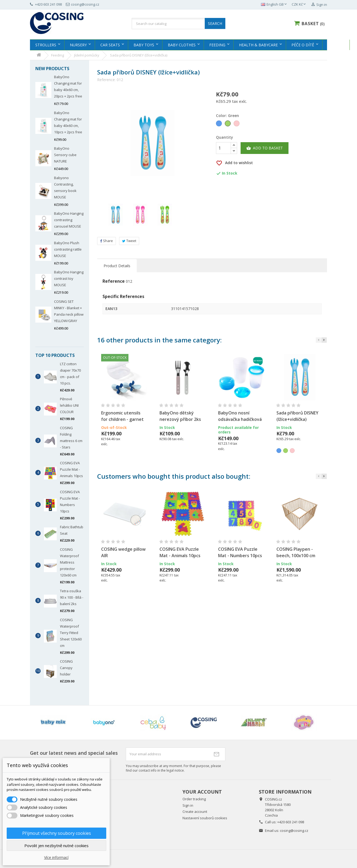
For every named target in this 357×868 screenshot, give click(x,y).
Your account (202, 792)
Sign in (188, 805)
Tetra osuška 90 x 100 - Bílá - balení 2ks (72, 597)
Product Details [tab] (117, 266)
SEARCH (215, 23)
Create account (195, 812)
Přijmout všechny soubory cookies (57, 833)
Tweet (129, 241)
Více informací (56, 857)
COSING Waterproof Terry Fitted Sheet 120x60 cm (71, 633)
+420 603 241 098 (291, 822)
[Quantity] (223, 148)
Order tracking (194, 799)
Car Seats (110, 45)
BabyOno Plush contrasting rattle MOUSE (68, 249)
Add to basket (265, 148)
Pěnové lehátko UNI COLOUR (69, 405)
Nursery (78, 45)
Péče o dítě (303, 45)
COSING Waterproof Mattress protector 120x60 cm (69, 562)
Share (107, 241)
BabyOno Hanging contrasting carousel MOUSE (69, 220)
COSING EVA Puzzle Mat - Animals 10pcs (71, 469)
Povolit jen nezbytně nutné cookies (56, 846)
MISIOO (335, 45)
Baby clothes (182, 45)
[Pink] (237, 124)
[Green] (228, 124)
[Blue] (219, 124)
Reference (114, 281)
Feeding (217, 45)
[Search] (178, 24)
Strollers (46, 45)
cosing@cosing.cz (294, 831)
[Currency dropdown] (299, 5)
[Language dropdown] (274, 5)
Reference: (106, 80)
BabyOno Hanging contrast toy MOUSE (69, 278)
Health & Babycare (258, 45)
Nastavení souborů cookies (205, 818)
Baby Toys (144, 45)
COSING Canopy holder (66, 668)
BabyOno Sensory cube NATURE (65, 155)
